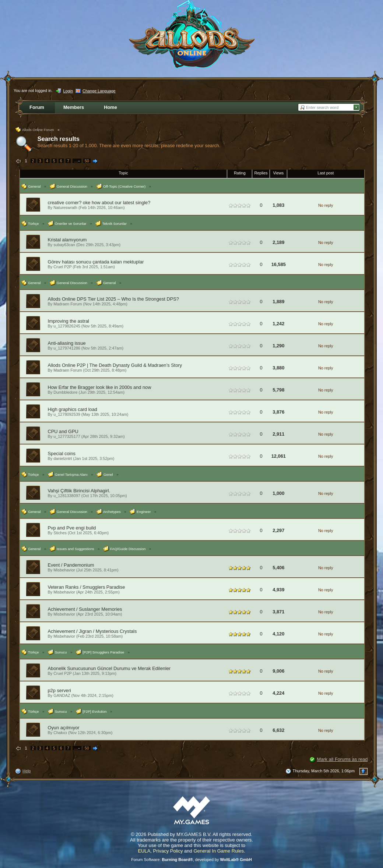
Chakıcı (60, 733)
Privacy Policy (168, 851)
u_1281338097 (67, 496)
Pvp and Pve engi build (72, 528)
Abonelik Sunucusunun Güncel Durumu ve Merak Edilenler (109, 668)
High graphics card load (73, 409)
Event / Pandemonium (71, 565)
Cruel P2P (62, 267)
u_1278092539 (67, 414)
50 (87, 161)
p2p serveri (59, 690)
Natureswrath (65, 208)
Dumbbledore (65, 392)
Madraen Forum (68, 304)
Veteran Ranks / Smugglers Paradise (87, 587)
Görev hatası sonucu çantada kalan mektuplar (96, 262)
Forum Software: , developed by (191, 860)
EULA (144, 851)
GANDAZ (62, 695)
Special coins (62, 454)
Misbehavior (64, 570)
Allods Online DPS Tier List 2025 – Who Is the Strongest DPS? (113, 299)
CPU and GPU (63, 431)
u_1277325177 (67, 436)
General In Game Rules (219, 851)
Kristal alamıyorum (67, 240)
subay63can (64, 245)
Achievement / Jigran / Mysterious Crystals (92, 631)
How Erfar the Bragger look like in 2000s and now (100, 387)
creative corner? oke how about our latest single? (99, 203)
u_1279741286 (67, 348)
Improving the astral (68, 321)
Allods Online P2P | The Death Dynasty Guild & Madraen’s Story (115, 365)
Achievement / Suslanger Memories (85, 609)
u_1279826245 (67, 326)
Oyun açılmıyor (64, 728)
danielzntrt (63, 458)
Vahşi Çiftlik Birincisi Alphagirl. (79, 491)
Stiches (60, 533)
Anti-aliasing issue (67, 343)
